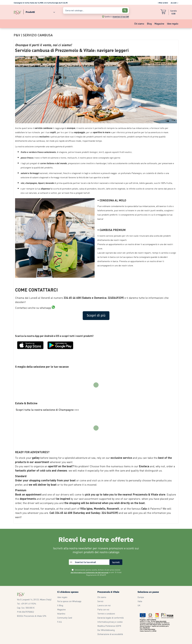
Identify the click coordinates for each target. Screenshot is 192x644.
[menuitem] (39, 11)
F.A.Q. (60, 622)
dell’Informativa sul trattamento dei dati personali (90, 572)
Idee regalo (62, 597)
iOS (57, 336)
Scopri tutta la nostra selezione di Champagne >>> (47, 410)
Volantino (61, 614)
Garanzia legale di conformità (110, 618)
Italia (140, 601)
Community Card (65, 618)
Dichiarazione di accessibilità (110, 634)
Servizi (100, 601)
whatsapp (47, 308)
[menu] (37, 11)
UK (139, 605)
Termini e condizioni (106, 614)
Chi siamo (102, 597)
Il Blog (60, 605)
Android (49, 336)
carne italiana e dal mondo (53, 163)
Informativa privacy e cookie (110, 622)
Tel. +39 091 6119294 (27, 604)
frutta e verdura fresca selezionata (38, 152)
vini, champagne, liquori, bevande (37, 183)
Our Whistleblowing (106, 630)
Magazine (61, 609)
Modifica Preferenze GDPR (109, 626)
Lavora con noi (104, 605)
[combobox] (96, 10)
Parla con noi (103, 609)
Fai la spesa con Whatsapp (69, 601)
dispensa (45, 189)
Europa (141, 597)
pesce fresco (27, 158)
